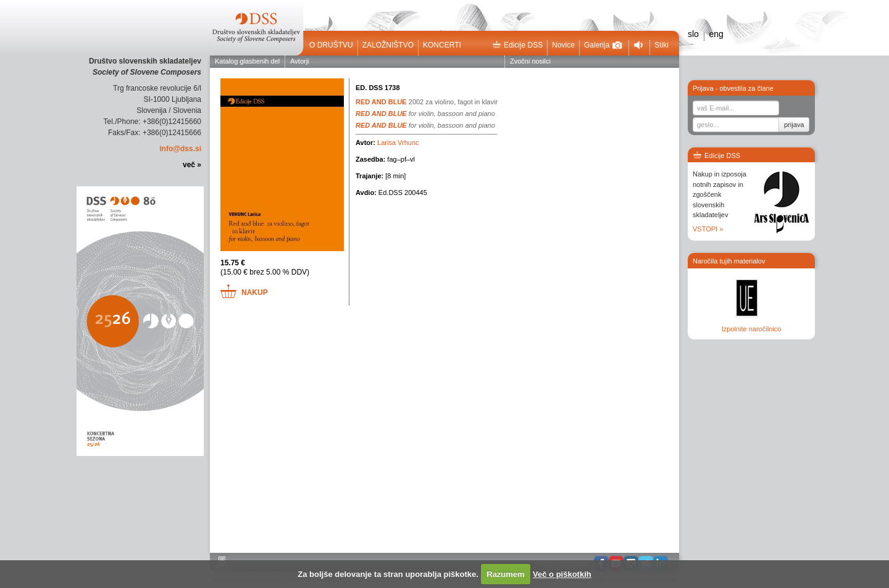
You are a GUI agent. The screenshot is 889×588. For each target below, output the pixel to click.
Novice (563, 45)
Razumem (505, 574)
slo (693, 34)
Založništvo (388, 45)
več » (192, 165)
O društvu (331, 45)
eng (716, 34)
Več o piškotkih (562, 574)
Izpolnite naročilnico (752, 329)
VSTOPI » (708, 229)
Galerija (603, 45)
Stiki (662, 45)
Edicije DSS (517, 45)
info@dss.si (180, 149)
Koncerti (442, 45)
